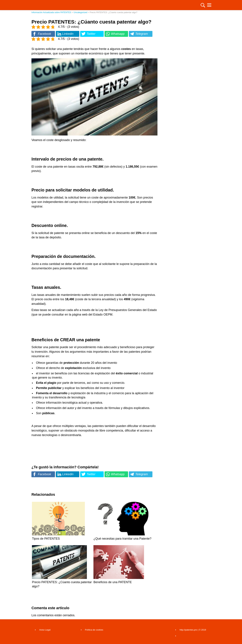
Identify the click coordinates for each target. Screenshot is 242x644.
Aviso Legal (45, 630)
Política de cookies (94, 630)
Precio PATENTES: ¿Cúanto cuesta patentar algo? (62, 582)
